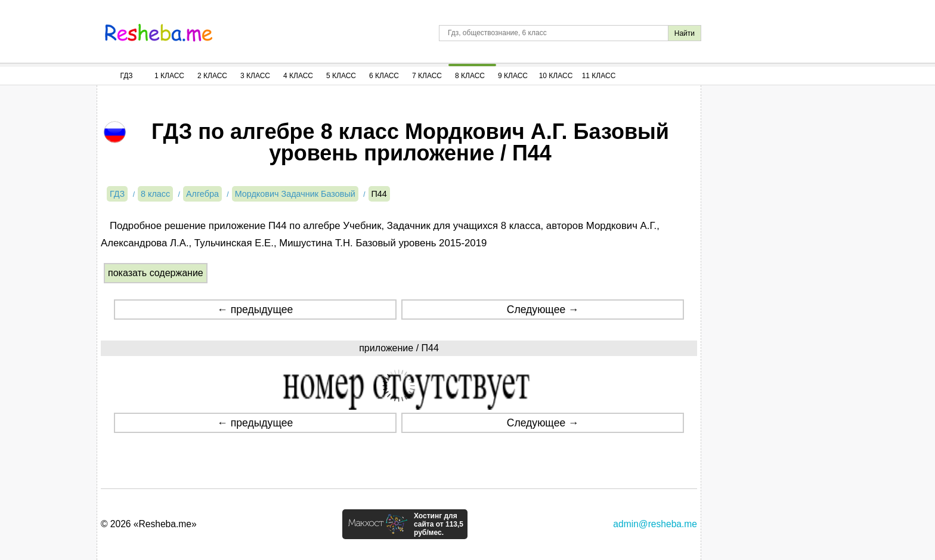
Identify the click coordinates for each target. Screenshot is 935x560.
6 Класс (384, 76)
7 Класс (427, 76)
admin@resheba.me (655, 524)
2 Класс (212, 76)
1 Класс (169, 76)
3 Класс (255, 76)
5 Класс (341, 76)
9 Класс (513, 76)
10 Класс (556, 76)
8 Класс (470, 76)
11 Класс (599, 76)
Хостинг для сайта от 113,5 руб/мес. (439, 524)
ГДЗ (126, 76)
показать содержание (156, 273)
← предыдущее (255, 310)
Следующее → (543, 310)
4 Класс (298, 76)
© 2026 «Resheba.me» (149, 524)
